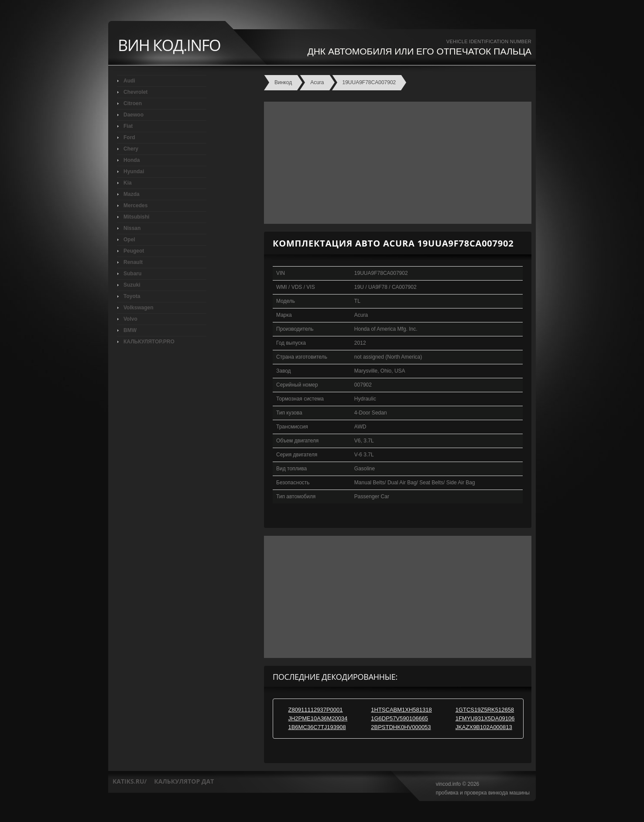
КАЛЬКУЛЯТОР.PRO (149, 342)
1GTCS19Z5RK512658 (485, 710)
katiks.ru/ (130, 781)
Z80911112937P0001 (315, 710)
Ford (129, 137)
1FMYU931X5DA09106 (485, 718)
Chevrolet (135, 92)
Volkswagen (138, 308)
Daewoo (134, 115)
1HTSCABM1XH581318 (401, 710)
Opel (129, 240)
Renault (133, 262)
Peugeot (134, 251)
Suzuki (132, 285)
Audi (129, 81)
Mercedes (135, 205)
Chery (131, 149)
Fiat (128, 126)
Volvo (130, 319)
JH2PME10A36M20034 (318, 718)
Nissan (132, 228)
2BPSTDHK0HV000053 (401, 727)
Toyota (132, 296)
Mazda (132, 194)
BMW (130, 330)
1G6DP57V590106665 (399, 718)
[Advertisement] (396, 163)
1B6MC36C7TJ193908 (317, 727)
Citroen (133, 103)
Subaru (132, 274)
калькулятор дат (184, 781)
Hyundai (134, 171)
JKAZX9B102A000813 (484, 727)
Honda (132, 160)
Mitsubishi (136, 217)
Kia (128, 183)
